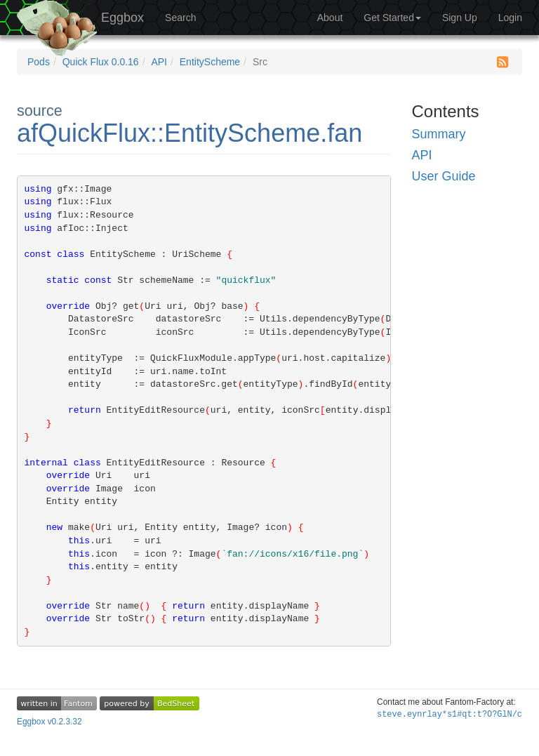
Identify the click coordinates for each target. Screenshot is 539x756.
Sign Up (460, 18)
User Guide (444, 176)
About (330, 18)
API (159, 62)
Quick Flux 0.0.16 (101, 62)
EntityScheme (210, 62)
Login (510, 18)
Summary (439, 134)
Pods (39, 62)
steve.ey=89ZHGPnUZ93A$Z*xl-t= (450, 715)
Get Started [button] (392, 18)
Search (180, 18)
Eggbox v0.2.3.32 (49, 722)
